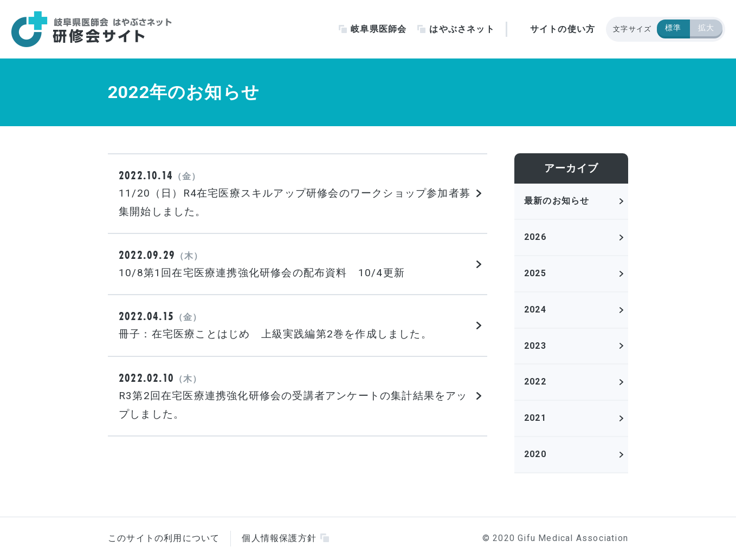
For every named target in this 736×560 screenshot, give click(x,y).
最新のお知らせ (557, 201)
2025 (535, 273)
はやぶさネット (462, 29)
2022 (535, 382)
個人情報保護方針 (279, 538)
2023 (535, 346)
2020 (535, 454)
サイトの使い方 (563, 29)
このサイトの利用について (164, 538)
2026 (535, 237)
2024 (535, 310)
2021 (535, 418)
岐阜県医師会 (379, 29)
